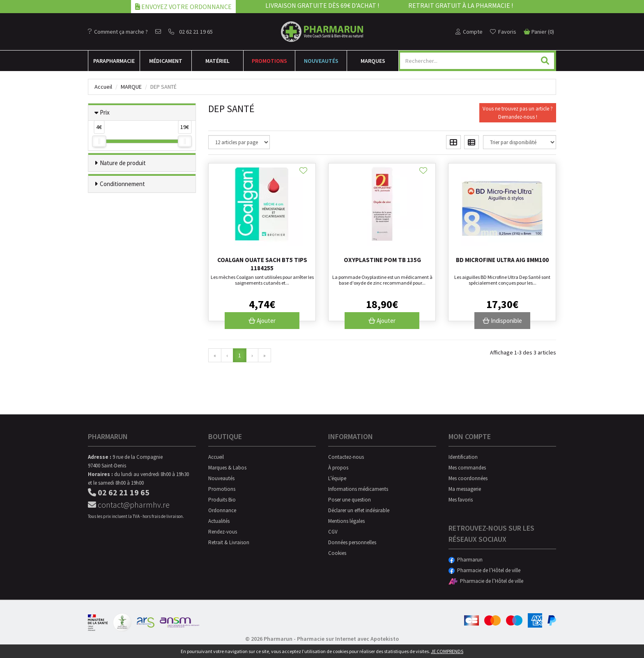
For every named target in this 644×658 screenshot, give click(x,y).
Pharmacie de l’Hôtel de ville (484, 570)
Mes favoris (461, 500)
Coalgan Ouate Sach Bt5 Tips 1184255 (262, 264)
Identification (463, 457)
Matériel (217, 61)
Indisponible (502, 321)
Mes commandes (467, 468)
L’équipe (337, 478)
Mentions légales (346, 521)
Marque (131, 87)
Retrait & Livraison (229, 542)
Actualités (219, 521)
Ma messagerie (465, 489)
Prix (105, 112)
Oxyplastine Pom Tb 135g (382, 260)
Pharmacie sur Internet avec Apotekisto (348, 639)
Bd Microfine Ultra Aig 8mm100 (502, 260)
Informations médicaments (358, 489)
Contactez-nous (346, 457)
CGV (333, 532)
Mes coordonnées (468, 478)
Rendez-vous (223, 532)
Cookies (337, 553)
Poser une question (350, 500)
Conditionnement (122, 184)
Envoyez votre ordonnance (183, 7)
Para (114, 61)
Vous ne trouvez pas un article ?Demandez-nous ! (518, 113)
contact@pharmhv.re (129, 505)
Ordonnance (222, 510)
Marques (373, 61)
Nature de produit (123, 163)
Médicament (166, 61)
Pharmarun (466, 560)
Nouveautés (321, 61)
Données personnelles (352, 542)
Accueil (103, 87)
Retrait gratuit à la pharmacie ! (461, 5)
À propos (338, 468)
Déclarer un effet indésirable (359, 510)
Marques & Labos (227, 468)
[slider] (99, 141)
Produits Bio (222, 500)
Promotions (269, 61)
